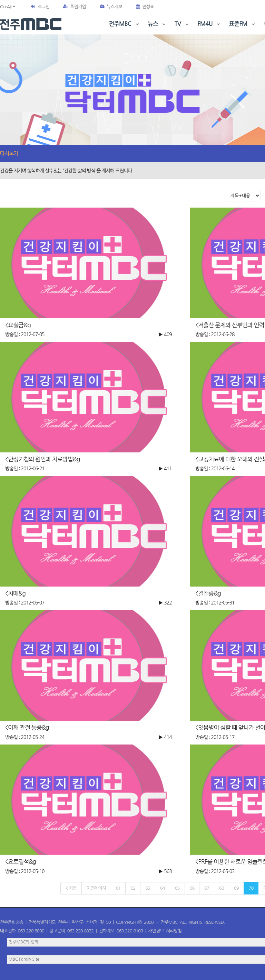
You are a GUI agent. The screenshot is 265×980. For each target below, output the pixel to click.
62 (133, 888)
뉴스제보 (111, 7)
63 (148, 888)
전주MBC (124, 24)
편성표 (145, 7)
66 (192, 888)
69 (236, 888)
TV (182, 24)
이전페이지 (96, 888)
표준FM (243, 24)
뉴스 (157, 24)
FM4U (209, 24)
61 (118, 888)
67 (207, 888)
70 (251, 888)
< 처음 (71, 888)
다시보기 (9, 153)
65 (177, 888)
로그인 (43, 7)
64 (163, 888)
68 (222, 888)
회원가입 (75, 7)
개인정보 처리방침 (165, 931)
